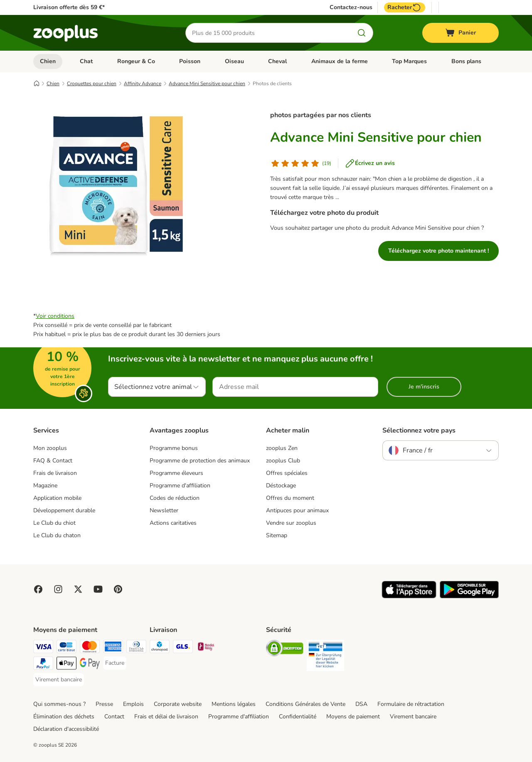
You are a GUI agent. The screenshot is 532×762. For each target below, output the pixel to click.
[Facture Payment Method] (115, 663)
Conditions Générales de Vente (305, 704)
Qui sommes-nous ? (59, 704)
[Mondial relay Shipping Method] (206, 648)
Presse (104, 704)
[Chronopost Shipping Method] (160, 648)
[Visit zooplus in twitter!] (78, 589)
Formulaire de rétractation (411, 704)
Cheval (277, 61)
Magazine (45, 485)
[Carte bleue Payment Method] (66, 648)
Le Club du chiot (54, 523)
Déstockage (281, 485)
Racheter (405, 7)
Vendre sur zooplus (291, 523)
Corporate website (178, 704)
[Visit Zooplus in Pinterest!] (118, 589)
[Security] (285, 650)
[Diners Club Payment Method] (136, 648)
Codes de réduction (175, 498)
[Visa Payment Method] (43, 648)
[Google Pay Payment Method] (90, 665)
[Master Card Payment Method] (90, 648)
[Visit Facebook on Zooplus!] (38, 589)
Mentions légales (234, 704)
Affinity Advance (143, 84)
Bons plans (466, 61)
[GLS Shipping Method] (183, 648)
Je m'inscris (424, 387)
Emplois (133, 704)
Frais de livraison (55, 473)
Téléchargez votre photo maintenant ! (438, 251)
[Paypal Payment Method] (43, 665)
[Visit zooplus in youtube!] (98, 589)
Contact (114, 717)
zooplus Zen (282, 448)
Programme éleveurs (176, 473)
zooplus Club (283, 461)
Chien (48, 61)
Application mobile (57, 498)
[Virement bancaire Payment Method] (59, 680)
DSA (361, 704)
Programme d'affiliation (180, 485)
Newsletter (164, 510)
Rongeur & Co (136, 61)
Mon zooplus (50, 448)
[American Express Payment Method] (113, 648)
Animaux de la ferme (340, 61)
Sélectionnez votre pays (419, 430)
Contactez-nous (351, 7)
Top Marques (409, 61)
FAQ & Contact (53, 461)
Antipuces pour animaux (297, 510)
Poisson (190, 61)
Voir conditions (55, 316)
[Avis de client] (301, 163)
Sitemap (277, 535)
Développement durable (64, 510)
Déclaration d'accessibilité (66, 729)
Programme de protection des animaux (200, 461)
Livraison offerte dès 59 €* (69, 7)
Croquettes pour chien (92, 84)
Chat (86, 61)
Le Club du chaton (57, 535)
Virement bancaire (413, 717)
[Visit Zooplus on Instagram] (58, 589)
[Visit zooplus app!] (409, 596)
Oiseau (234, 61)
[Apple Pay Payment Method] (66, 665)
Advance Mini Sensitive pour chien (207, 84)
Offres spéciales (287, 473)
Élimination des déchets (64, 717)
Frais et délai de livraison (166, 717)
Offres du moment (290, 498)
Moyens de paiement (353, 717)
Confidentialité (298, 717)
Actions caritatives (173, 523)
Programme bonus (174, 448)
